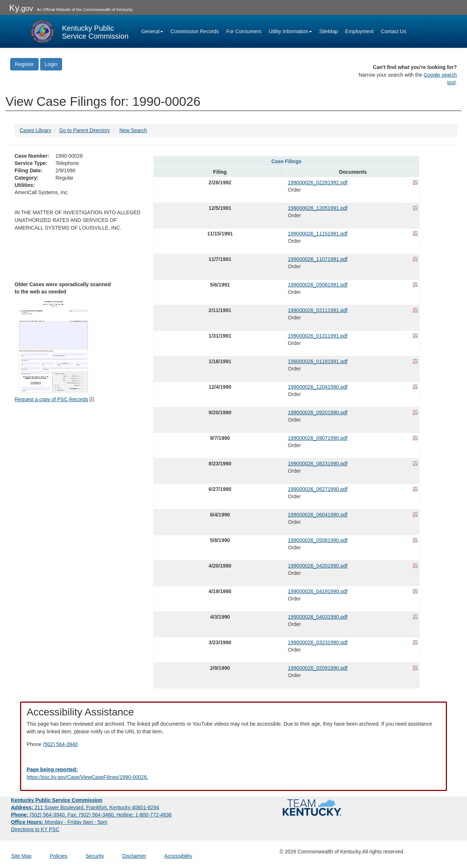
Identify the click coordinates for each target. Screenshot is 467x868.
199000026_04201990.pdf (318, 566)
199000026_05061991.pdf (318, 285)
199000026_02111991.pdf (318, 310)
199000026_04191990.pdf (318, 591)
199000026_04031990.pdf (318, 617)
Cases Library (35, 130)
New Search (133, 130)
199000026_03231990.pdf (318, 642)
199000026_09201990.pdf (318, 412)
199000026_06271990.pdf (318, 489)
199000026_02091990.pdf (318, 668)
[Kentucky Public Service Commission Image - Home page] (79, 31)
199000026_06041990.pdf (318, 515)
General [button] (152, 31)
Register (24, 64)
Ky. (21, 8)
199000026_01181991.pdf (318, 361)
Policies (58, 856)
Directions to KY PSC (35, 829)
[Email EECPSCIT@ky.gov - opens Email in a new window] (233, 773)
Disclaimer (134, 856)
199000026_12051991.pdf (318, 208)
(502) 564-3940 (60, 744)
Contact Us (393, 31)
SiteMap (329, 31)
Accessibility (178, 856)
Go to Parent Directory (84, 130)
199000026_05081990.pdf (318, 540)
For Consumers (244, 31)
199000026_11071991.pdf (318, 259)
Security (95, 856)
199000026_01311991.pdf (318, 336)
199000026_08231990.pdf (318, 464)
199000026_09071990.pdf (318, 438)
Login (51, 64)
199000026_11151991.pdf (318, 234)
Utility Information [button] (290, 31)
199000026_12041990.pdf (318, 387)
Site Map (21, 856)
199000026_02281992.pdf (318, 183)
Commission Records (195, 31)
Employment (359, 31)
